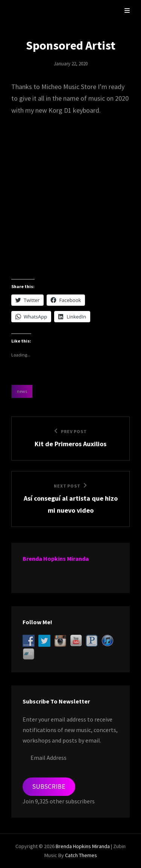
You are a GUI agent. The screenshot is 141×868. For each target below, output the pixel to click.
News (22, 391)
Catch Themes (81, 855)
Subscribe (49, 786)
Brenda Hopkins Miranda (56, 559)
